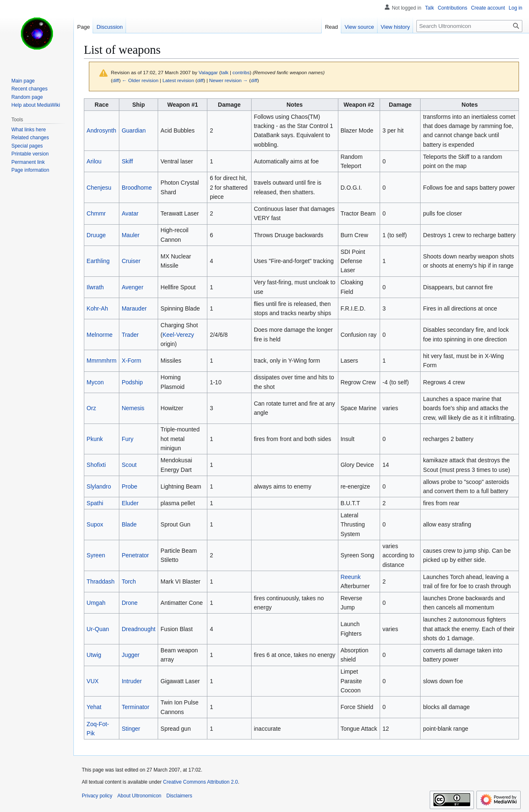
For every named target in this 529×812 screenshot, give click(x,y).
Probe (130, 486)
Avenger (133, 287)
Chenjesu (99, 188)
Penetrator (135, 555)
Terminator (136, 707)
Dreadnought (139, 629)
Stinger (131, 729)
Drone (130, 603)
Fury (128, 439)
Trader (130, 335)
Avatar (130, 213)
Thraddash (101, 581)
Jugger (131, 655)
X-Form (132, 361)
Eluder (130, 503)
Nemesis (133, 408)
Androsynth (102, 130)
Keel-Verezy (178, 335)
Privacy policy (97, 796)
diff (116, 80)
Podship (132, 382)
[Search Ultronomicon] (469, 26)
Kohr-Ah (97, 308)
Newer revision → (228, 80)
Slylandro (99, 486)
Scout (129, 465)
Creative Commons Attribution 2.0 (200, 782)
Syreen (96, 555)
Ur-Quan (98, 629)
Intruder (132, 681)
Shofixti (96, 465)
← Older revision (140, 80)
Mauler (131, 235)
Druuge (96, 235)
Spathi (95, 503)
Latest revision (178, 80)
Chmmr (96, 213)
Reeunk (350, 577)
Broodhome (137, 188)
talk (224, 72)
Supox (95, 524)
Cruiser (131, 261)
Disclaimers (179, 796)
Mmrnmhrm (102, 361)
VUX (93, 681)
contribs (241, 72)
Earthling (98, 261)
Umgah (96, 603)
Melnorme (100, 335)
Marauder (134, 308)
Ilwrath (95, 287)
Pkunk (95, 439)
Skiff (127, 161)
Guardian (134, 130)
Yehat (94, 707)
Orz (92, 408)
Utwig (94, 655)
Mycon (95, 382)
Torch (129, 581)
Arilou (94, 161)
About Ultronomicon (139, 796)
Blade (129, 524)
